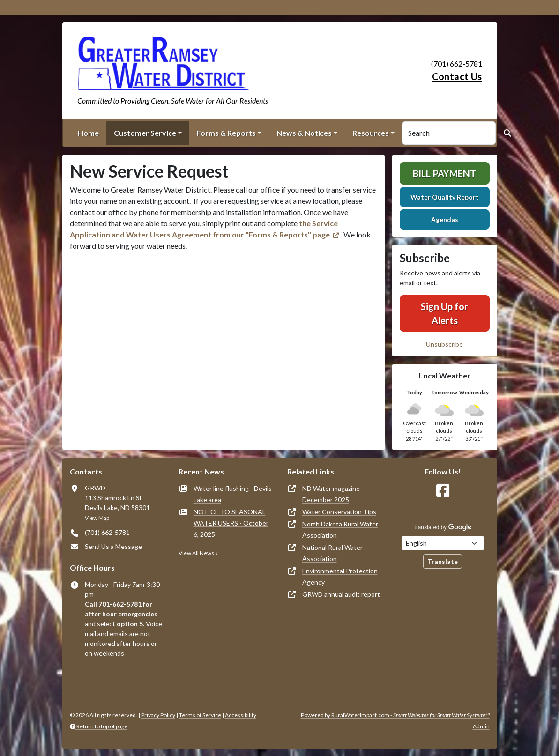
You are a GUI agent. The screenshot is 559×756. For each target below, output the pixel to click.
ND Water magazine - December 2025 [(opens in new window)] (333, 494)
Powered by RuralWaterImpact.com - (395, 715)
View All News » (198, 553)
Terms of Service (200, 715)
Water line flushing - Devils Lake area (233, 494)
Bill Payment (444, 173)
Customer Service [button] (145, 133)
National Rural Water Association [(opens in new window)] (332, 553)
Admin (481, 726)
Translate (443, 561)
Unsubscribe (444, 344)
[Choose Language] (443, 543)
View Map (97, 518)
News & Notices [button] (304, 133)
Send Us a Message (113, 546)
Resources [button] (371, 133)
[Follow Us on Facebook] (443, 491)
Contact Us (457, 76)
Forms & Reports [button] (226, 133)
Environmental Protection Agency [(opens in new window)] (340, 576)
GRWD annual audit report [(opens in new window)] (341, 594)
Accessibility (241, 715)
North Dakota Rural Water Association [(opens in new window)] (340, 530)
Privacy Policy (158, 715)
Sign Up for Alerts (444, 313)
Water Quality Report (445, 197)
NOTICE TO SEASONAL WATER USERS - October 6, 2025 (231, 523)
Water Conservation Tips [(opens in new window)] (339, 512)
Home (88, 133)
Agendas (445, 219)
